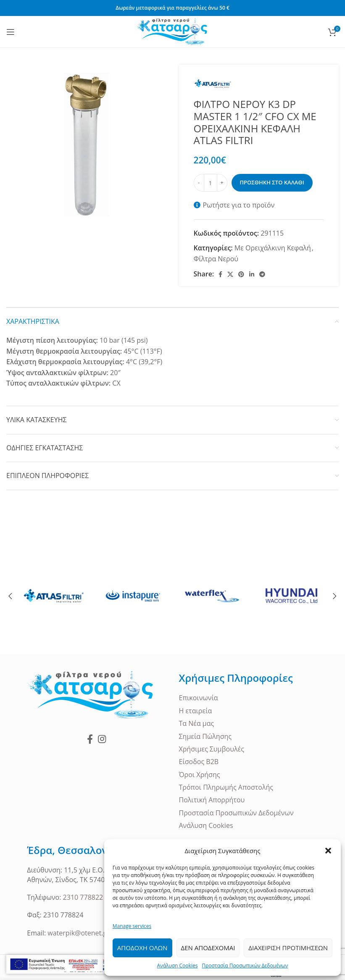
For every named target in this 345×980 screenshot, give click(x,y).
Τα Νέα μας (197, 723)
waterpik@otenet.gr (78, 933)
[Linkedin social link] (252, 274)
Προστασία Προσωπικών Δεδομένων (245, 966)
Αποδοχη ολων (142, 948)
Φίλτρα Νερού (216, 259)
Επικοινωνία (199, 698)
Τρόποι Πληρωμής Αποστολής (226, 787)
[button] (328, 851)
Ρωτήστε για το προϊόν (239, 205)
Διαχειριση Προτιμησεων (288, 948)
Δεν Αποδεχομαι (208, 948)
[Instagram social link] (102, 739)
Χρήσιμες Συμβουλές (212, 749)
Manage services (132, 926)
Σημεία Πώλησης (205, 736)
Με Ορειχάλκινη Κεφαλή (273, 248)
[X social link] (230, 274)
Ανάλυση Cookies (178, 966)
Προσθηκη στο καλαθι (272, 182)
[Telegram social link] (262, 274)
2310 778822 (83, 897)
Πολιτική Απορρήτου (212, 800)
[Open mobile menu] (11, 32)
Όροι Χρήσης (200, 775)
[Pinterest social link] (241, 274)
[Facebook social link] (220, 274)
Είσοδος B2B (199, 762)
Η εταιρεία (196, 711)
